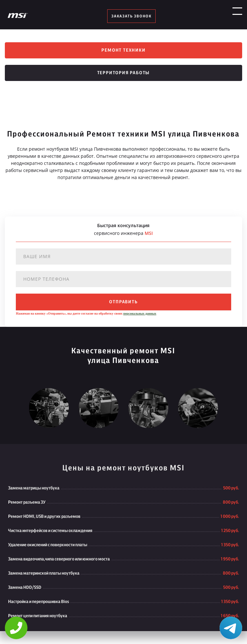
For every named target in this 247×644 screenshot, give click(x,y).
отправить (123, 302)
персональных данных (140, 313)
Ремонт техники (123, 50)
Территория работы (124, 73)
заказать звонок (132, 16)
